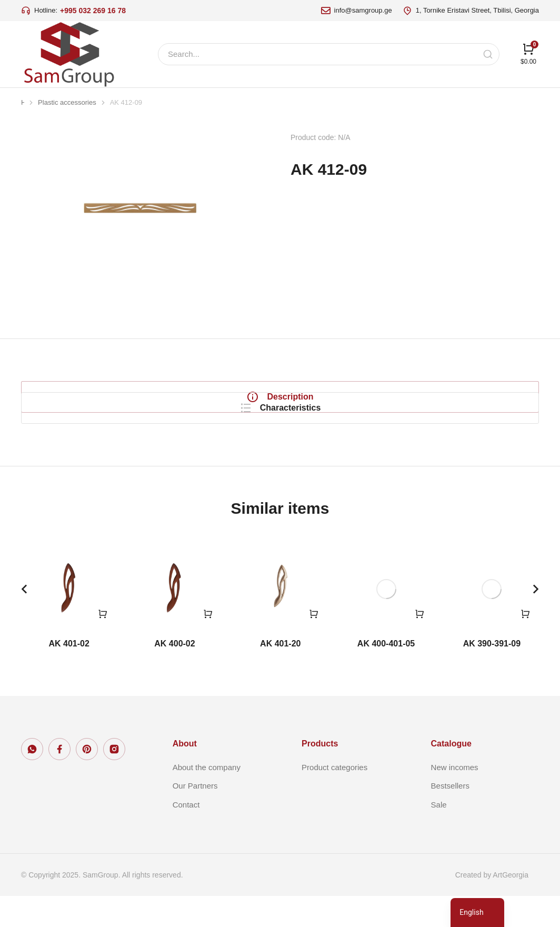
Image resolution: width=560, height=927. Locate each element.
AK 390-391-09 (492, 675)
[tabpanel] (383, 407)
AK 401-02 (69, 675)
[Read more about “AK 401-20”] (314, 645)
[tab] (108, 397)
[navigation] (477, 913)
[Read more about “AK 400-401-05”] (419, 645)
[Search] (488, 54)
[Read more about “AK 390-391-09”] (525, 645)
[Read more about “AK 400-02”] (208, 645)
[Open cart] (528, 54)
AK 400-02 (174, 675)
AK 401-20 (280, 675)
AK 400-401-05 (386, 675)
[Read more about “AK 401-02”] (103, 645)
